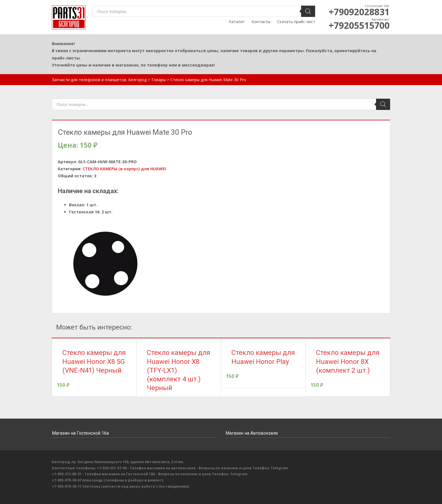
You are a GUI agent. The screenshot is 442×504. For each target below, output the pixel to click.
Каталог (237, 22)
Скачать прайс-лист (296, 22)
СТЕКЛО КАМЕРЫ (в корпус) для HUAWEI (124, 169)
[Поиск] (308, 11)
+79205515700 (359, 25)
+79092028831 (359, 12)
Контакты (261, 22)
